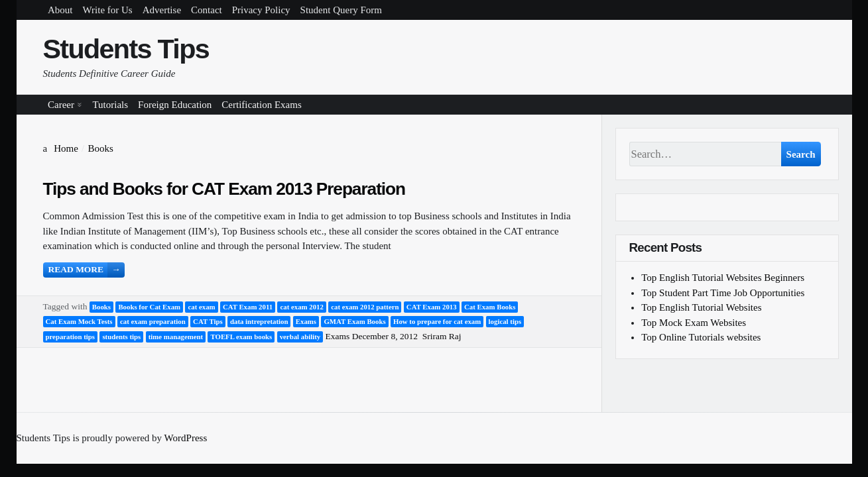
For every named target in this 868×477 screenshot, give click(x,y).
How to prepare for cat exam (437, 321)
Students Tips (126, 49)
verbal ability (300, 337)
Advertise (162, 10)
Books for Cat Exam (149, 307)
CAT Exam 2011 (248, 307)
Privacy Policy (261, 10)
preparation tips (71, 337)
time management (176, 337)
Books (101, 307)
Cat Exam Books (490, 307)
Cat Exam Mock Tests (79, 321)
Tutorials (110, 105)
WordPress (186, 438)
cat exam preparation (153, 321)
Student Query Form (341, 10)
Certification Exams (261, 105)
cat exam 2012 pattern (365, 307)
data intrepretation (259, 321)
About (60, 10)
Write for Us (108, 10)
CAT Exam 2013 (432, 307)
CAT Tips (208, 321)
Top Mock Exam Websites (694, 323)
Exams (306, 321)
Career (61, 105)
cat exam (201, 307)
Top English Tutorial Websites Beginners (723, 278)
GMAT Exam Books (354, 321)
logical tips (505, 321)
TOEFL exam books (241, 337)
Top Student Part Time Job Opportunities (723, 293)
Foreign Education (175, 105)
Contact (207, 10)
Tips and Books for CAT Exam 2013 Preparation (224, 189)
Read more (87, 270)
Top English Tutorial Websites (701, 307)
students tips (121, 337)
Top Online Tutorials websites (701, 337)
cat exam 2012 (301, 307)
